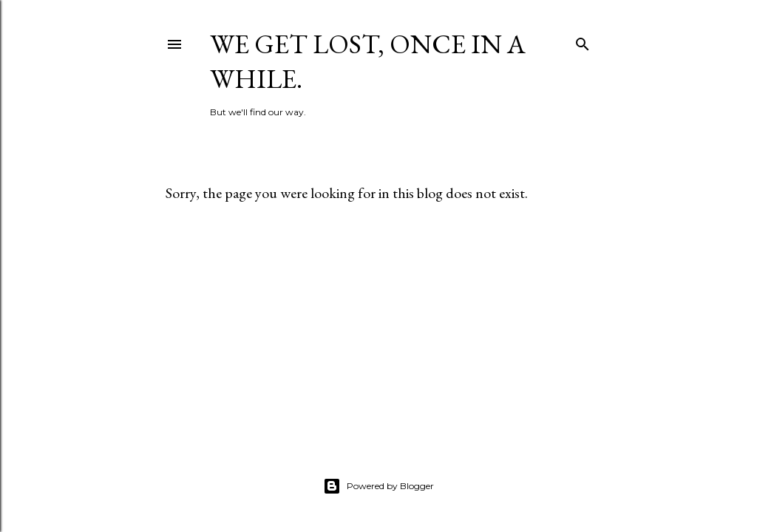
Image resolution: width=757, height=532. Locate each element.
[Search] (583, 41)
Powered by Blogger (378, 486)
